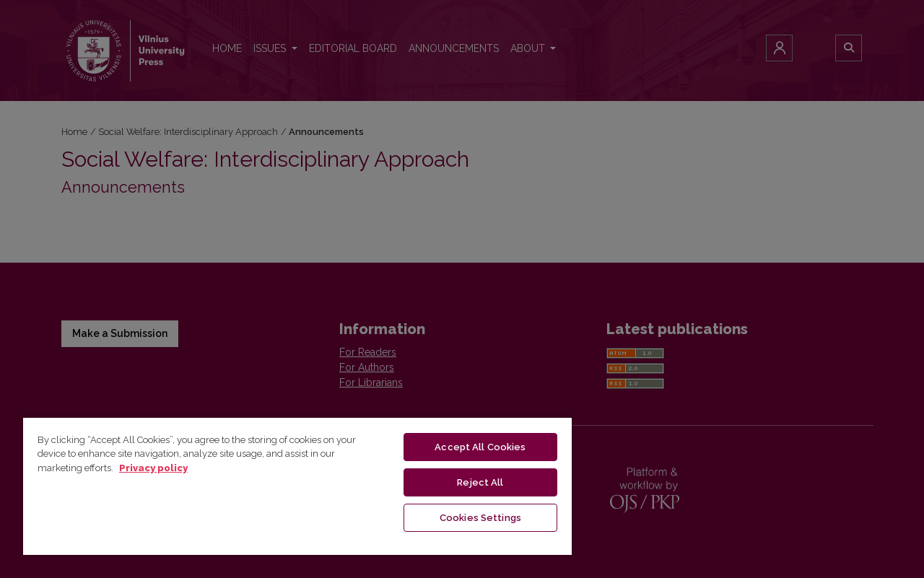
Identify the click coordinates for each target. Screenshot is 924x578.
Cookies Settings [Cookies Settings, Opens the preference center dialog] (480, 518)
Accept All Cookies (480, 447)
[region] (297, 486)
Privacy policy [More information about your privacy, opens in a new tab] (153, 468)
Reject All (480, 482)
